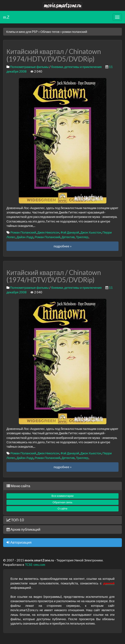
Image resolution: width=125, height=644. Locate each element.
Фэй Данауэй (70, 232)
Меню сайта (18, 486)
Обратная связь (62, 502)
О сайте (62, 509)
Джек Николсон (48, 232)
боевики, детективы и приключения (77, 67)
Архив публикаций (23, 529)
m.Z (6, 17)
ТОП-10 (15, 520)
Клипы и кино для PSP (22, 32)
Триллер (82, 237)
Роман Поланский (23, 232)
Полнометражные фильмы (29, 67)
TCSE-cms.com (35, 565)
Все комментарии (62, 496)
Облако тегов (50, 32)
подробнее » (62, 246)
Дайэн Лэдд (25, 237)
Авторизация (19, 542)
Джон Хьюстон (91, 232)
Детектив (68, 237)
